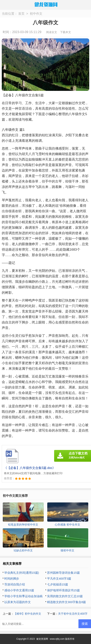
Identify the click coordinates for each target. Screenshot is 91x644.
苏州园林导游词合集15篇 (63, 573)
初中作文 (36, 14)
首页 (21, 14)
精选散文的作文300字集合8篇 (66, 602)
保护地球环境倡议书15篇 (63, 590)
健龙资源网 (42, 639)
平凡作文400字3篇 (59, 579)
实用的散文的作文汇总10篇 (65, 596)
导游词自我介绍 (15, 584)
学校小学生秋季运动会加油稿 (23, 596)
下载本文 (66, 32)
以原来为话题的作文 (18, 602)
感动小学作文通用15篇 (19, 590)
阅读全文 (52, 32)
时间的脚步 (12, 579)
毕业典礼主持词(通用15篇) (22, 573)
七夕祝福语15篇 (58, 584)
